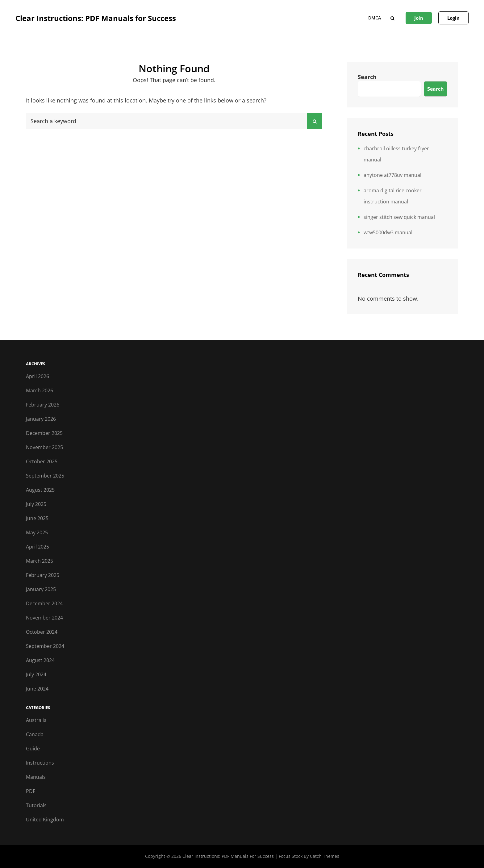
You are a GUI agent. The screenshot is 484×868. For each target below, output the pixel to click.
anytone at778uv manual (392, 175)
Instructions (40, 763)
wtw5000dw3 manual (388, 232)
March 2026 (40, 390)
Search (367, 77)
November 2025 (44, 447)
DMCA (375, 18)
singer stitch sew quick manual (399, 217)
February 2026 (43, 405)
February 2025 (43, 575)
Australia (36, 720)
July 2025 (36, 504)
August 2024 (40, 660)
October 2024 (42, 632)
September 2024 (45, 646)
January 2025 (41, 589)
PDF (31, 791)
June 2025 (37, 518)
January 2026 (41, 419)
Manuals (36, 777)
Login (453, 18)
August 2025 (40, 490)
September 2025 (45, 476)
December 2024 (44, 603)
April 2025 (38, 547)
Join (419, 18)
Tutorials (36, 805)
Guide (33, 749)
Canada (35, 734)
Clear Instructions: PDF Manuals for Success (96, 18)
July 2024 (36, 674)
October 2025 (42, 461)
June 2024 (37, 689)
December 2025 (44, 433)
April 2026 (38, 376)
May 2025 (37, 532)
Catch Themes (325, 856)
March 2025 (40, 561)
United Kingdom (45, 820)
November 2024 (44, 618)
